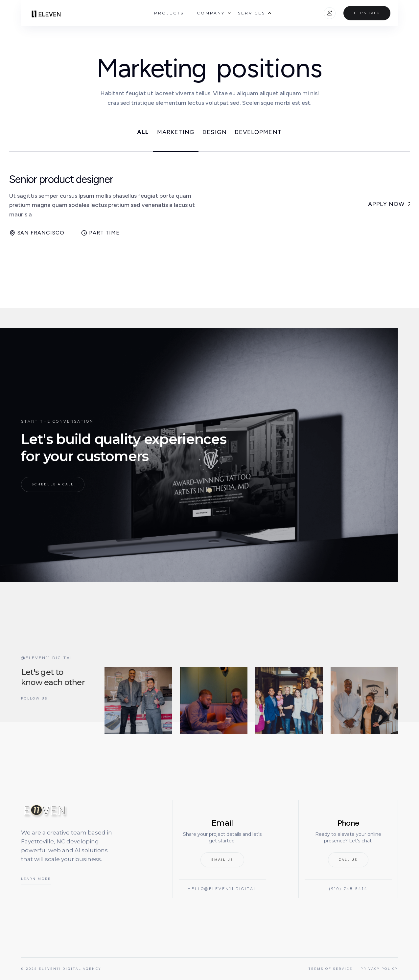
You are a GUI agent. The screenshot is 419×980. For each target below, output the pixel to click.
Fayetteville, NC (43, 841)
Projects (169, 13)
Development (258, 132)
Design (214, 132)
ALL (143, 132)
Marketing (176, 132)
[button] (211, 13)
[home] (45, 13)
